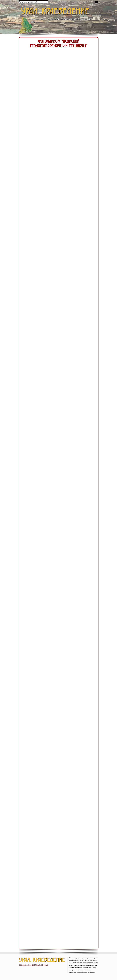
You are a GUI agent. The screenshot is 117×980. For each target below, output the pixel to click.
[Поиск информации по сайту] (33, 2)
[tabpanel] (83, 965)
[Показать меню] (96, 2)
